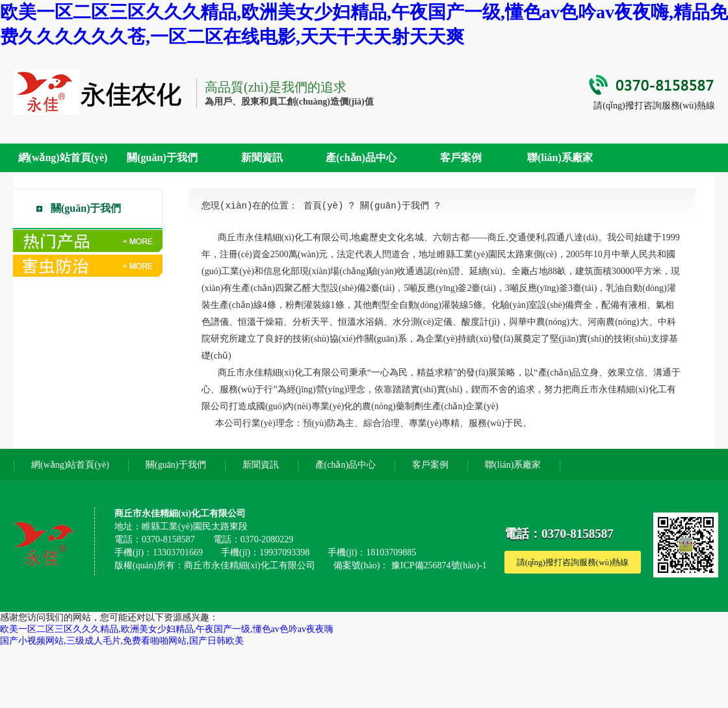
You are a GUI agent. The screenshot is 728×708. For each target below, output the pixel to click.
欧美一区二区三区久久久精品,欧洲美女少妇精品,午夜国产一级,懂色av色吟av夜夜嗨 (167, 629)
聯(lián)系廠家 (560, 158)
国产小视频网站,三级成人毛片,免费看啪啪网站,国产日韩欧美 (122, 641)
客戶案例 (461, 158)
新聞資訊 (262, 158)
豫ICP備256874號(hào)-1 (439, 565)
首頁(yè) (324, 206)
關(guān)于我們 (162, 158)
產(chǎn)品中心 (361, 158)
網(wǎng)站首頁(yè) (63, 158)
